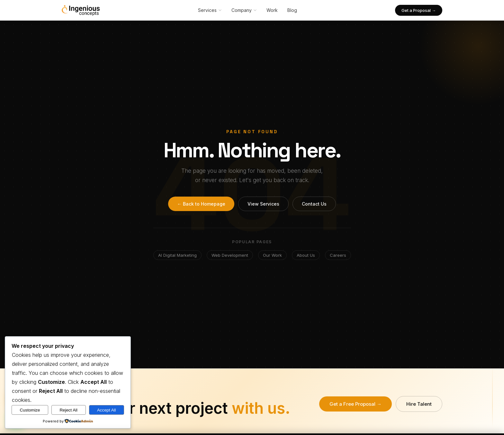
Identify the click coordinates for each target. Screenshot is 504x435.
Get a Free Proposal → (355, 404)
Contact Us (314, 204)
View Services (263, 204)
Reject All (68, 410)
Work (272, 10)
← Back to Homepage (201, 204)
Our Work (272, 255)
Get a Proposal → (419, 10)
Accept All (107, 410)
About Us (306, 255)
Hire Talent (419, 404)
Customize (30, 410)
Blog (292, 10)
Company (244, 10)
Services (210, 10)
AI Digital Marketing (177, 255)
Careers (338, 255)
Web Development (230, 255)
